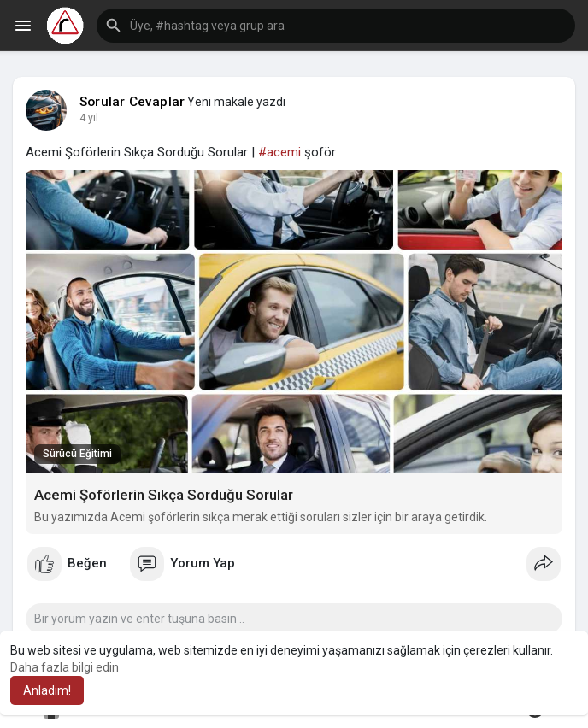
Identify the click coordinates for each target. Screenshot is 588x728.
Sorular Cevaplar (132, 102)
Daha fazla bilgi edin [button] (65, 667)
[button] (336, 26)
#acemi (279, 152)
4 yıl (89, 118)
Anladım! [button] (47, 690)
